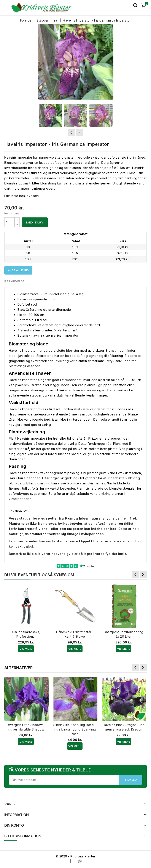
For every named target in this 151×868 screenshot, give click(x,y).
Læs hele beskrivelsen (22, 196)
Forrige (136, 575)
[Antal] (10, 222)
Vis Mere (26, 649)
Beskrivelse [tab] (15, 281)
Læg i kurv (35, 222)
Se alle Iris (18, 270)
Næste (143, 575)
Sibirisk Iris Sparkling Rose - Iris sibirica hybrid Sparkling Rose (75, 729)
